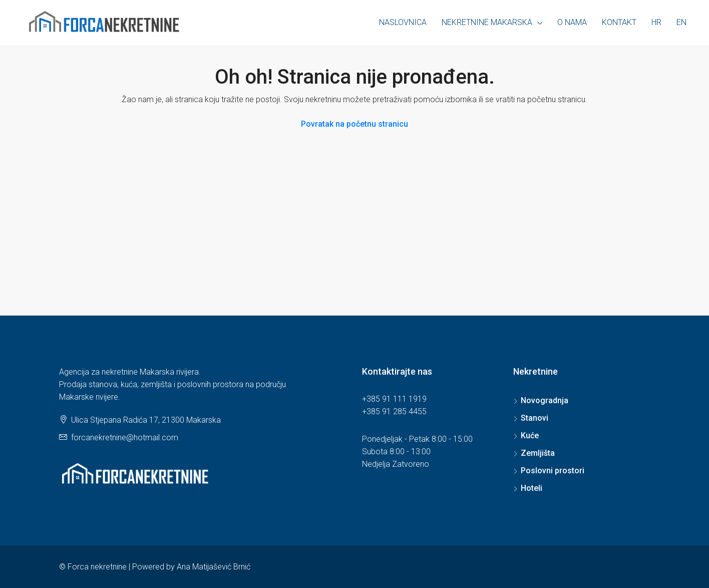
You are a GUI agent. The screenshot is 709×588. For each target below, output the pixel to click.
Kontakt (619, 22)
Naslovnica (403, 22)
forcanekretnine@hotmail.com (125, 437)
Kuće (530, 435)
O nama (572, 22)
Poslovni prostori (553, 471)
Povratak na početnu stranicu (354, 124)
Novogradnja (545, 400)
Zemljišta (538, 453)
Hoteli (531, 488)
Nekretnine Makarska (487, 22)
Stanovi (535, 418)
